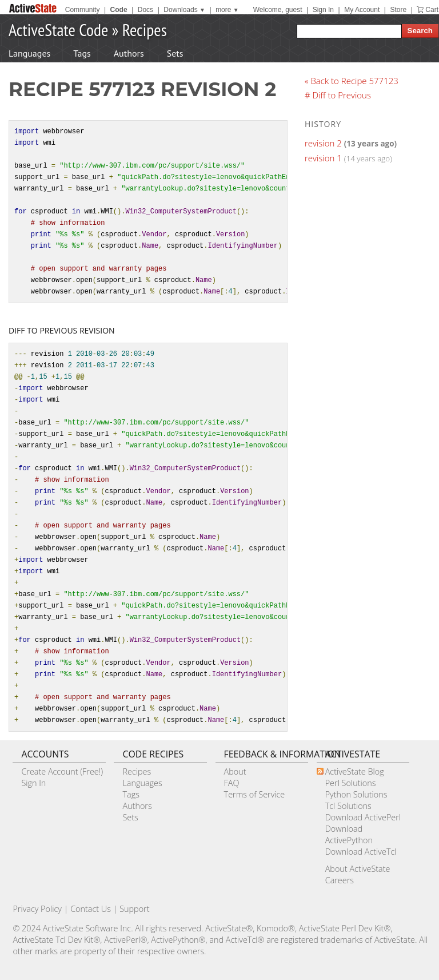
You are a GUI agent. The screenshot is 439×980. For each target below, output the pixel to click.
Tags (82, 53)
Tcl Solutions (348, 806)
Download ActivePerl (363, 817)
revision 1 (323, 158)
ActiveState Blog (355, 771)
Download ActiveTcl (361, 852)
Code (119, 10)
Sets (175, 53)
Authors (129, 53)
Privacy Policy (37, 909)
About (235, 771)
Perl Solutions (351, 783)
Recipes (145, 29)
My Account (362, 10)
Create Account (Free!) (62, 771)
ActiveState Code (58, 29)
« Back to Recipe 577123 (352, 81)
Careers (340, 880)
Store (398, 10)
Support (134, 909)
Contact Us (91, 909)
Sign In (323, 10)
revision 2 (323, 143)
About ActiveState (358, 869)
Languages (29, 53)
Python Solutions (356, 794)
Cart (432, 10)
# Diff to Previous (338, 95)
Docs (145, 10)
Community (83, 10)
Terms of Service (255, 794)
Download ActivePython (349, 834)
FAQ (232, 783)
